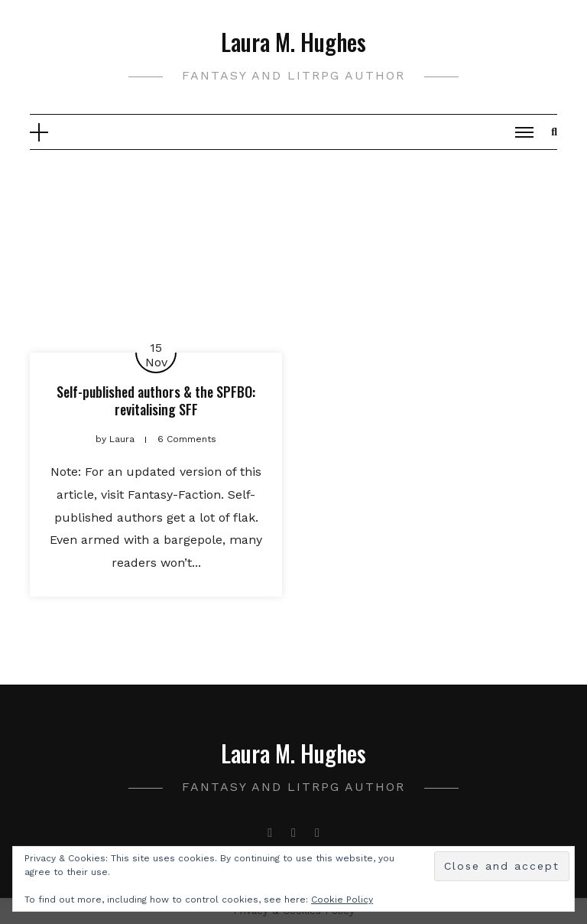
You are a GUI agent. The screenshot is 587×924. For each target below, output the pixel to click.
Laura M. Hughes (293, 42)
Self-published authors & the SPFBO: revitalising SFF (156, 400)
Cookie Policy (342, 900)
